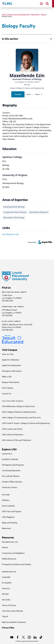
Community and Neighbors (13, 553)
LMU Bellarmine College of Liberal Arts (18, 406)
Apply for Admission (11, 360)
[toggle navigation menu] (41, 4)
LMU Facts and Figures (12, 511)
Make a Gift (7, 376)
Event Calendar (8, 506)
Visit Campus (8, 388)
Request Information (11, 382)
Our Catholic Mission (11, 476)
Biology (43, 14)
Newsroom (6, 528)
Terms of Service (9, 605)
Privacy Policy (8, 628)
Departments (35, 14)
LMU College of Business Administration (19, 412)
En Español (7, 583)
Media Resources (9, 559)
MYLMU (5, 594)
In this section (10, 39)
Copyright (6, 577)
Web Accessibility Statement (14, 622)
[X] (23, 637)
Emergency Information (12, 371)
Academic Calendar (10, 459)
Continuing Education (11, 470)
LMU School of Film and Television (17, 440)
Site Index (6, 600)
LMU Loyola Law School (12, 429)
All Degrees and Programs (13, 465)
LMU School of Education (13, 434)
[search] (47, 4)
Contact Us (7, 393)
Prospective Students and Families (17, 564)
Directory (6, 588)
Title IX (5, 616)
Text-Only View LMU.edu (12, 611)
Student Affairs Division (12, 482)
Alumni (5, 547)
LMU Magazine (8, 517)
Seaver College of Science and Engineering (16, 14)
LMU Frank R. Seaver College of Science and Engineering (26, 423)
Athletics (6, 500)
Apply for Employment (11, 365)
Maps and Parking (10, 523)
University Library (10, 487)
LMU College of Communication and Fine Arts (21, 417)
